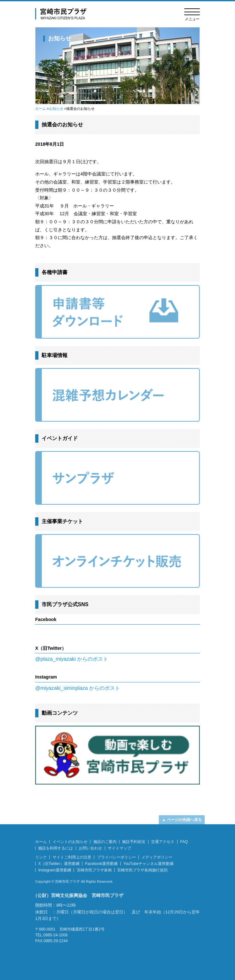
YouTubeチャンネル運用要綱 (148, 864)
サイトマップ (119, 848)
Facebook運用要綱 (102, 864)
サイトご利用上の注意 (72, 857)
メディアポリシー (157, 857)
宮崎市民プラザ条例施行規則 (142, 870)
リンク (41, 857)
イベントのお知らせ (70, 842)
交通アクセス (163, 842)
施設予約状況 (134, 842)
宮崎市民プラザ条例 (94, 870)
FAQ (184, 842)
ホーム (41, 109)
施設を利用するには (56, 848)
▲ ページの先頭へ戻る (182, 820)
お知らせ (56, 109)
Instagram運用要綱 (54, 870)
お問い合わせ (90, 848)
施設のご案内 (105, 842)
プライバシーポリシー (117, 857)
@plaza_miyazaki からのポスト (72, 659)
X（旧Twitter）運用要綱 (59, 864)
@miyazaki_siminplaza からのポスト (78, 688)
